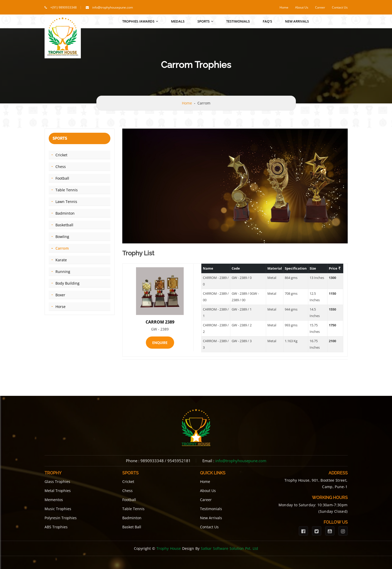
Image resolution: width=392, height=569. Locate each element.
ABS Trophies (56, 527)
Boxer (60, 295)
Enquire (160, 343)
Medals (178, 21)
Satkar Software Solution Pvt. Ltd (229, 548)
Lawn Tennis (66, 202)
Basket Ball (132, 527)
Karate (61, 260)
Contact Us (340, 7)
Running (63, 272)
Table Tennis (67, 190)
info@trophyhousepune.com (113, 7)
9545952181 (179, 461)
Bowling (62, 237)
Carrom (62, 248)
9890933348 (152, 461)
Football (62, 178)
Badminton (65, 213)
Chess (61, 167)
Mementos (54, 500)
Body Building (67, 283)
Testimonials (238, 21)
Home (284, 7)
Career (320, 7)
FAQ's (267, 21)
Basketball (64, 225)
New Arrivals (297, 21)
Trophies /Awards (140, 21)
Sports (205, 21)
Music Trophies (58, 509)
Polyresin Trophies (61, 518)
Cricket (61, 155)
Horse (60, 307)
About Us (302, 7)
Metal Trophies (58, 491)
